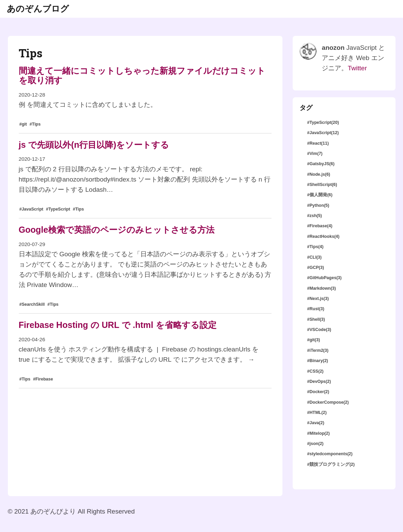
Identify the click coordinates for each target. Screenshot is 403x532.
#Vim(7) (315, 154)
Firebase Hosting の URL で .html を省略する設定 (118, 325)
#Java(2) (316, 423)
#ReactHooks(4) (323, 236)
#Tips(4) (315, 247)
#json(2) (315, 444)
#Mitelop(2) (318, 433)
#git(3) (314, 340)
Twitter (357, 68)
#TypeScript (58, 209)
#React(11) (318, 143)
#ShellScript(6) (322, 185)
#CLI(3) (314, 257)
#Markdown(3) (321, 288)
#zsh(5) (314, 216)
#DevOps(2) (319, 382)
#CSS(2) (315, 371)
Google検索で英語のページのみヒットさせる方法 (117, 230)
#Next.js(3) (318, 299)
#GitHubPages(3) (324, 278)
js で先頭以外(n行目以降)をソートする (94, 145)
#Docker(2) (318, 392)
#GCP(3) (315, 268)
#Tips (35, 124)
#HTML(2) (317, 413)
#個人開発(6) (320, 195)
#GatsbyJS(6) (321, 164)
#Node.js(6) (319, 174)
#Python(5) (318, 205)
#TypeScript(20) (323, 123)
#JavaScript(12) (323, 133)
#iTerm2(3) (318, 350)
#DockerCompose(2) (328, 402)
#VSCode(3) (319, 330)
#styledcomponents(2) (330, 454)
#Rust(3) (316, 309)
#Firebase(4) (320, 226)
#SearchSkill (32, 304)
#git (23, 124)
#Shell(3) (316, 319)
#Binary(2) (317, 361)
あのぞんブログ (38, 9)
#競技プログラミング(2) (331, 464)
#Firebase (43, 379)
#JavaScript (31, 209)
